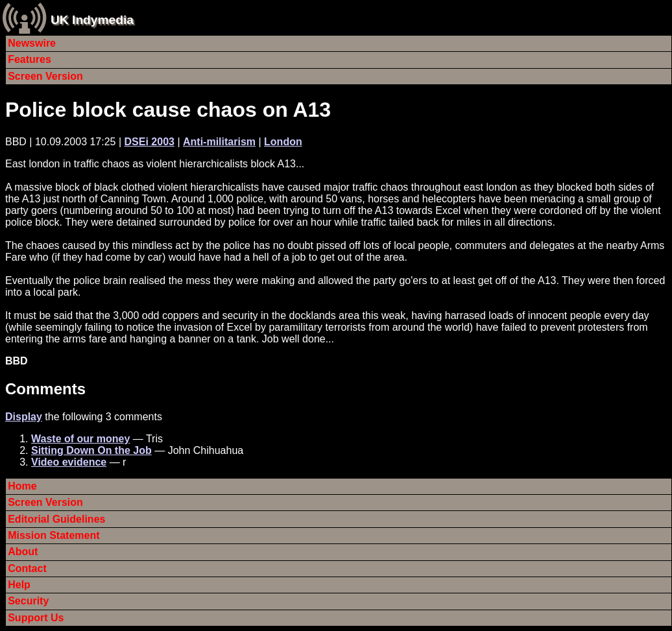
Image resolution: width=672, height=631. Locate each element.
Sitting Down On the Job (91, 450)
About (23, 552)
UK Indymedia (92, 20)
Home (22, 486)
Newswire (32, 43)
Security (28, 601)
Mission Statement (54, 535)
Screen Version (45, 76)
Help (19, 585)
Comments (45, 389)
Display (24, 417)
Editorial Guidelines (56, 519)
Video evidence (69, 462)
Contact (27, 568)
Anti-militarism (219, 142)
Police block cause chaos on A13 (168, 110)
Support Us (36, 618)
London (283, 142)
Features (30, 59)
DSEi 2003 (150, 142)
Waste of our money (80, 439)
